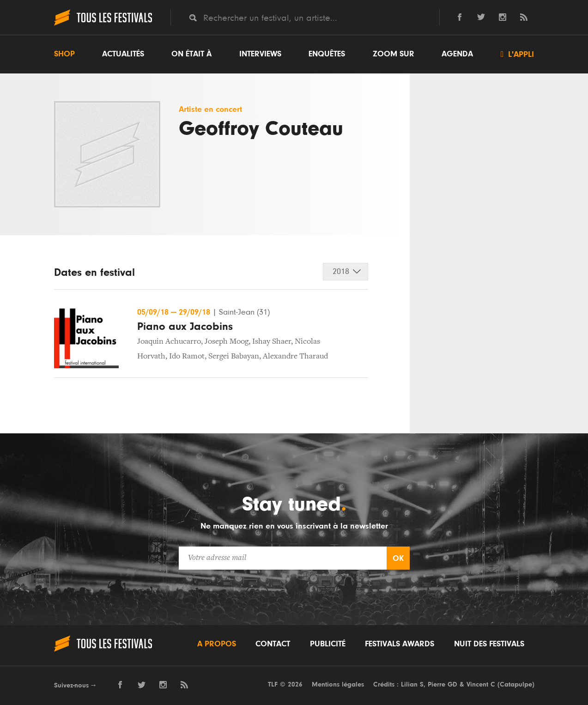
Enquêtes (327, 54)
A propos (217, 644)
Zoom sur (394, 54)
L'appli (518, 54)
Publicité (328, 644)
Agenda (457, 54)
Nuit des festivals (489, 644)
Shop (64, 54)
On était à (191, 54)
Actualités (123, 54)
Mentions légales (338, 684)
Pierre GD (443, 684)
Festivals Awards (400, 644)
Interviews (260, 54)
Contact (273, 644)
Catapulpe (516, 684)
